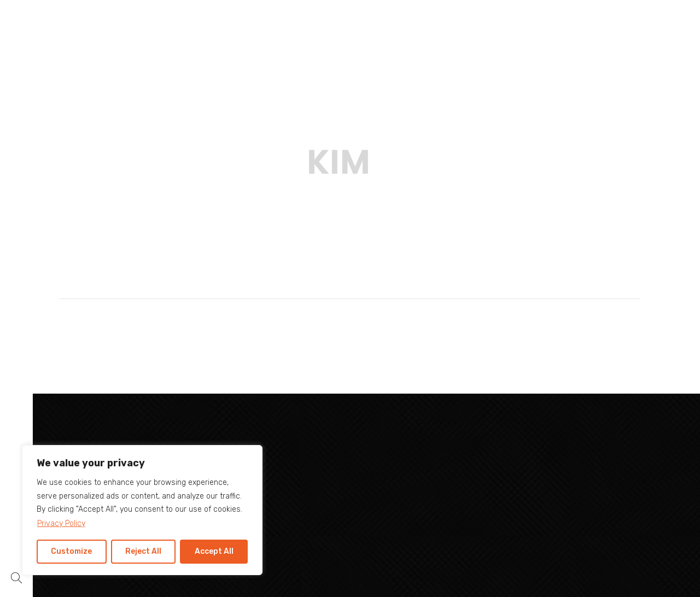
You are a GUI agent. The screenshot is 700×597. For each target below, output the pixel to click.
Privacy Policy (61, 523)
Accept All (214, 551)
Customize (71, 551)
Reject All (143, 551)
